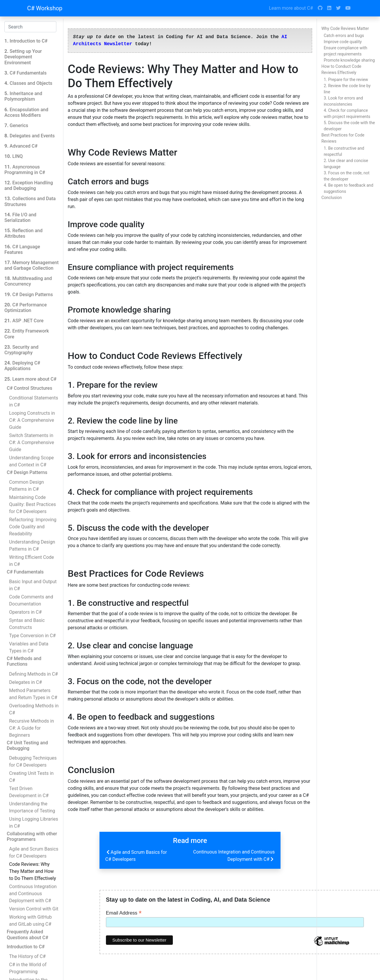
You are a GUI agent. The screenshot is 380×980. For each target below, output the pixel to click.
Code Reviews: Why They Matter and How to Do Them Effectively (33, 871)
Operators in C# (25, 612)
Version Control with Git (34, 909)
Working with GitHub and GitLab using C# (30, 921)
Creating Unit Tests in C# (31, 777)
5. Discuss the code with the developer (349, 126)
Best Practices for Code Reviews (343, 138)
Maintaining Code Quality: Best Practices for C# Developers (32, 504)
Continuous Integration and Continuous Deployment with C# (33, 894)
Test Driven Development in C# (29, 792)
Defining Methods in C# (33, 674)
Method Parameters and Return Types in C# (33, 694)
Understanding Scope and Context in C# (31, 461)
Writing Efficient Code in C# (32, 561)
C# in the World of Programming (28, 968)
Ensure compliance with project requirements (345, 51)
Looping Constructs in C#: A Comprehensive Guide (32, 420)
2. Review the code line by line (347, 89)
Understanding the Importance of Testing (32, 807)
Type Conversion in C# (32, 636)
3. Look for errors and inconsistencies (343, 101)
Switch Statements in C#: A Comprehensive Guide (32, 442)
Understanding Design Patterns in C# (32, 545)
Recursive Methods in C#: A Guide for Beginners (32, 728)
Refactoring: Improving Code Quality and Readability (33, 527)
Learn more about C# (291, 8)
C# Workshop (45, 8)
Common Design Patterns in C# (26, 486)
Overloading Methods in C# (34, 709)
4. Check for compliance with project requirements (347, 113)
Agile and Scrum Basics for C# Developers (34, 852)
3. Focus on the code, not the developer (347, 176)
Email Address (124, 913)
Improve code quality (343, 42)
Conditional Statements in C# (34, 401)
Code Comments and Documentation (31, 600)
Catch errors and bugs (344, 36)
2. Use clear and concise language (346, 164)
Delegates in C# (26, 682)
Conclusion (332, 198)
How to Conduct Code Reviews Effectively (341, 69)
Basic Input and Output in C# (33, 585)
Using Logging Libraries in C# (34, 823)
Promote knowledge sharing (349, 60)
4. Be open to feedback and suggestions (348, 188)
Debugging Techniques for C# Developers (33, 761)
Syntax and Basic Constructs (27, 624)
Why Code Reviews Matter (345, 28)
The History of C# (27, 956)
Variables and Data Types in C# (29, 647)
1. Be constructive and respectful (344, 151)
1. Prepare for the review (346, 80)
